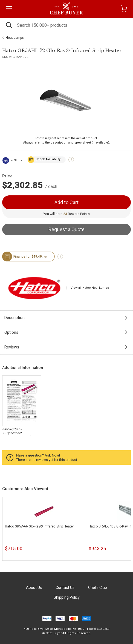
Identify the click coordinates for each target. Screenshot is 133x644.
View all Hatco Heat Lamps (90, 288)
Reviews (12, 347)
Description (15, 318)
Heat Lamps (15, 38)
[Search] (66, 25)
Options (11, 332)
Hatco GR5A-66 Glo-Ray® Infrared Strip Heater (39, 526)
